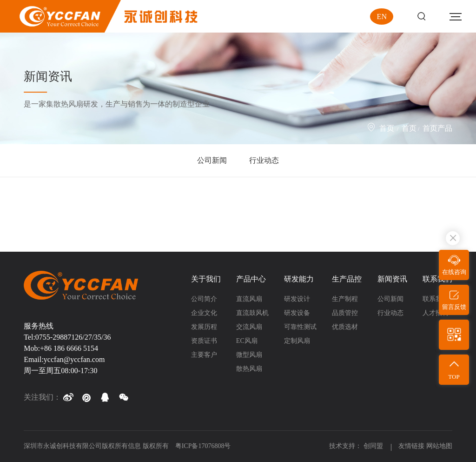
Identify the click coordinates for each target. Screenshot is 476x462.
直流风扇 (249, 299)
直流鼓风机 (252, 313)
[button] (68, 397)
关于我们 (206, 279)
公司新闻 (212, 160)
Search (421, 17)
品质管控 (345, 313)
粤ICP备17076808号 (203, 446)
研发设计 (297, 299)
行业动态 (264, 160)
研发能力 (299, 279)
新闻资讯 (392, 279)
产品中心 (251, 279)
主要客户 (204, 355)
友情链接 (411, 446)
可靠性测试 (300, 327)
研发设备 (297, 313)
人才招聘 (436, 313)
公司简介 (204, 299)
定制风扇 (297, 341)
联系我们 (437, 279)
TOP (454, 377)
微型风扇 (249, 355)
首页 (387, 128)
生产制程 (345, 299)
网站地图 (439, 446)
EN (382, 17)
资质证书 (204, 341)
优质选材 (345, 327)
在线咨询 (454, 272)
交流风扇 (249, 327)
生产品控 (347, 279)
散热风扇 (249, 369)
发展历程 (204, 327)
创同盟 (374, 446)
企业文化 (204, 313)
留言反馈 (454, 307)
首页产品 (437, 128)
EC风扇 (247, 341)
